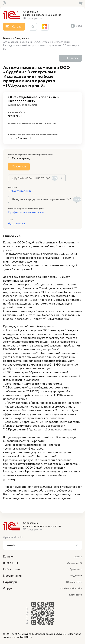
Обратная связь (74, 582)
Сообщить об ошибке (71, 589)
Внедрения (21, 39)
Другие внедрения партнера (35, 178)
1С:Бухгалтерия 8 (20, 191)
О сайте (78, 557)
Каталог (9, 557)
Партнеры (10, 582)
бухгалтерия (17, 224)
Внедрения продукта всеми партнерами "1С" (44, 199)
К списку (72, 58)
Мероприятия (12, 576)
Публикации (11, 569)
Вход (79, 26)
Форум (8, 589)
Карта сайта (75, 595)
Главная (8, 39)
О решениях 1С (74, 563)
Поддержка (76, 576)
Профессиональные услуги (26, 212)
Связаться (19, 167)
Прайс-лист (76, 569)
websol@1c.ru (24, 637)
